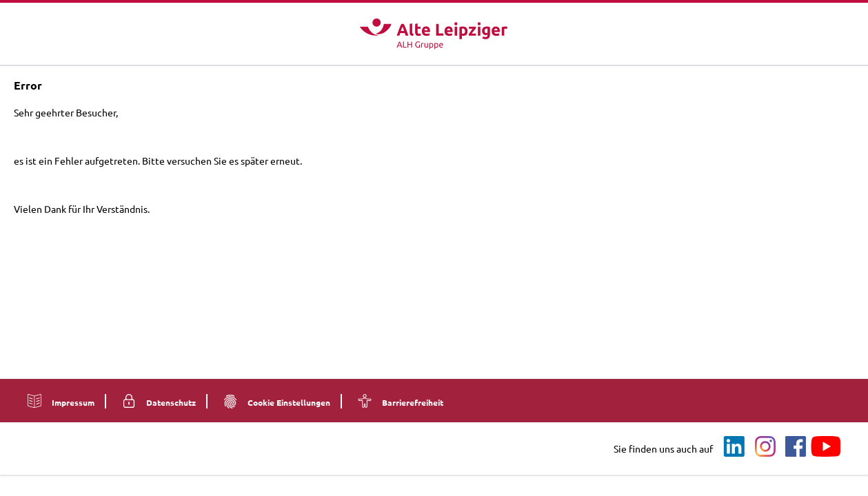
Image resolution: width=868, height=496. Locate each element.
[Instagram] (765, 447)
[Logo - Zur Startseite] (434, 34)
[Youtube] (826, 447)
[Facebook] (796, 447)
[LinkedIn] (735, 447)
